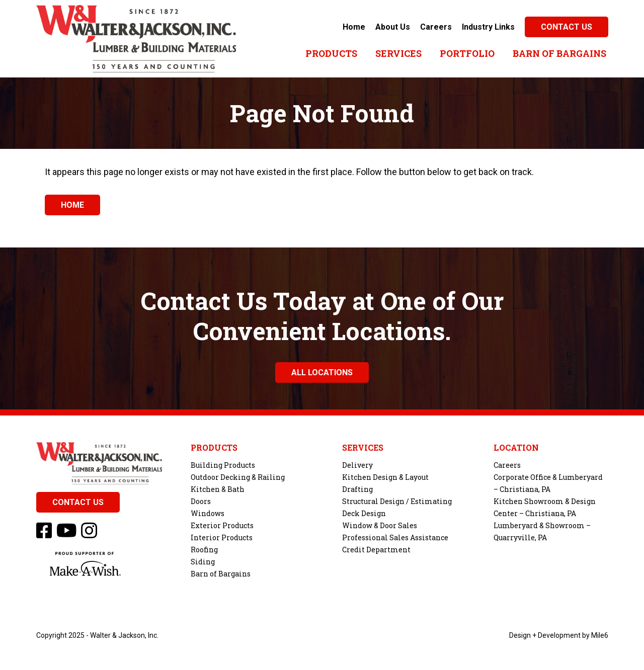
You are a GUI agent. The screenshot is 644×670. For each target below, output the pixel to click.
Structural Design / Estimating (397, 501)
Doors (201, 501)
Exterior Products (222, 525)
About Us (393, 27)
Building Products (223, 465)
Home (354, 27)
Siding (203, 562)
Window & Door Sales (380, 525)
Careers (436, 27)
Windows (208, 513)
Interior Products (222, 537)
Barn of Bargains (559, 53)
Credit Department (376, 550)
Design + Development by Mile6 (559, 635)
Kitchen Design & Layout (385, 477)
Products (331, 53)
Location (516, 448)
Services (398, 53)
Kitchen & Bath (218, 489)
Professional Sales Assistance (395, 537)
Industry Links (488, 27)
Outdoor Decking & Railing (238, 477)
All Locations (322, 372)
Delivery (357, 465)
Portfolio (467, 53)
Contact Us (567, 27)
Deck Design (364, 513)
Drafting (357, 489)
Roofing (204, 550)
